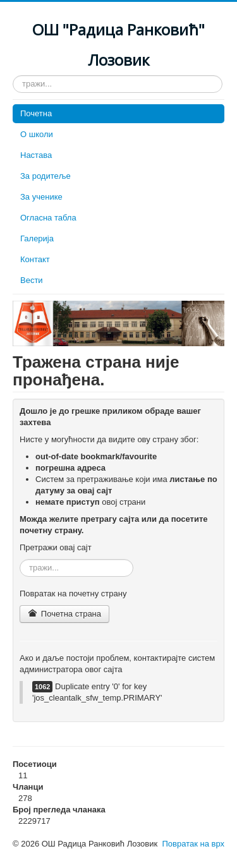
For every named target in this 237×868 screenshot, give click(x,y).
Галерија (37, 238)
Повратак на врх (193, 844)
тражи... (13, 75)
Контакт (35, 259)
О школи (37, 134)
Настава (36, 155)
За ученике (41, 197)
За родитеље (46, 176)
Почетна (36, 113)
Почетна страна (64, 614)
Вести (32, 280)
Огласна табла (48, 218)
